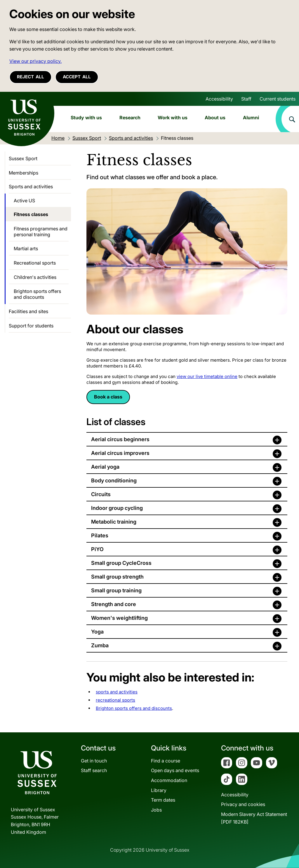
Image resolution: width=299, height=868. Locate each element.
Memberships (24, 173)
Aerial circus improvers (120, 453)
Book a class (108, 397)
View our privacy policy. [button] (35, 61)
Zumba (100, 645)
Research (130, 118)
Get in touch (94, 761)
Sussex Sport (23, 158)
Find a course (166, 761)
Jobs (156, 810)
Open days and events (175, 770)
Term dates (163, 800)
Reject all (31, 77)
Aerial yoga (105, 467)
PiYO (97, 549)
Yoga (97, 632)
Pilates (100, 535)
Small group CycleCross (121, 563)
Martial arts (26, 249)
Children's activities (35, 277)
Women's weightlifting (119, 618)
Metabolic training (114, 522)
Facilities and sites (28, 311)
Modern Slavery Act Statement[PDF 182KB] (254, 818)
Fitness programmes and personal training (41, 232)
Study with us (86, 118)
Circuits (101, 494)
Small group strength (117, 577)
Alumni (251, 118)
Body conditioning (114, 480)
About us (215, 118)
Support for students (31, 326)
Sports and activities (31, 187)
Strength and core (114, 604)
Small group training (116, 590)
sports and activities (117, 692)
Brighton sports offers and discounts (134, 708)
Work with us (173, 118)
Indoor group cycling (117, 508)
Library (159, 790)
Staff (246, 99)
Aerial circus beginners (120, 439)
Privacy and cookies (243, 804)
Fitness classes (31, 214)
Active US (24, 201)
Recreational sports (35, 263)
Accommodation (169, 780)
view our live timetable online (207, 376)
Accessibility (219, 99)
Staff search (94, 770)
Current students (278, 99)
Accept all (77, 77)
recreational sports (115, 700)
